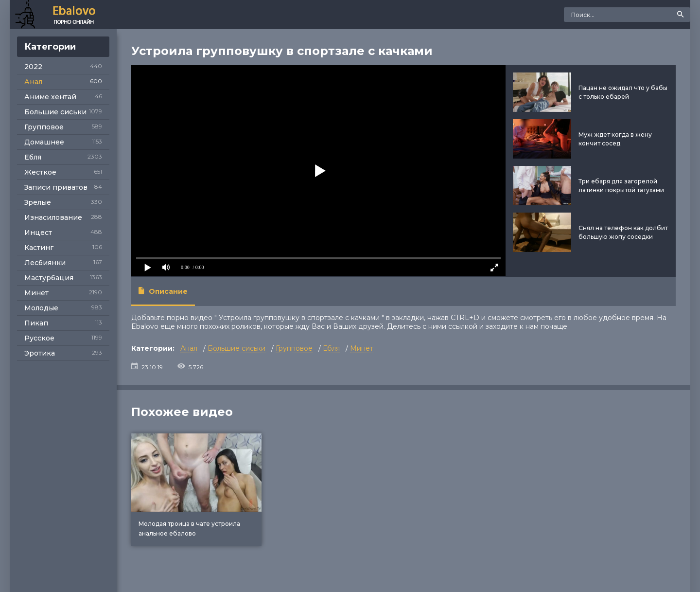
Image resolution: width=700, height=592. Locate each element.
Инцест (38, 233)
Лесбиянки (45, 263)
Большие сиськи (55, 112)
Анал (33, 82)
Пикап (36, 323)
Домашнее (44, 142)
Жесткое (40, 172)
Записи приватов (56, 187)
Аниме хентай (50, 97)
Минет (36, 293)
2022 (33, 67)
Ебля (33, 157)
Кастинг (39, 248)
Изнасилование (53, 217)
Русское (39, 338)
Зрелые (38, 202)
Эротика (40, 353)
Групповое (44, 127)
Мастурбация (49, 278)
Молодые (41, 308)
